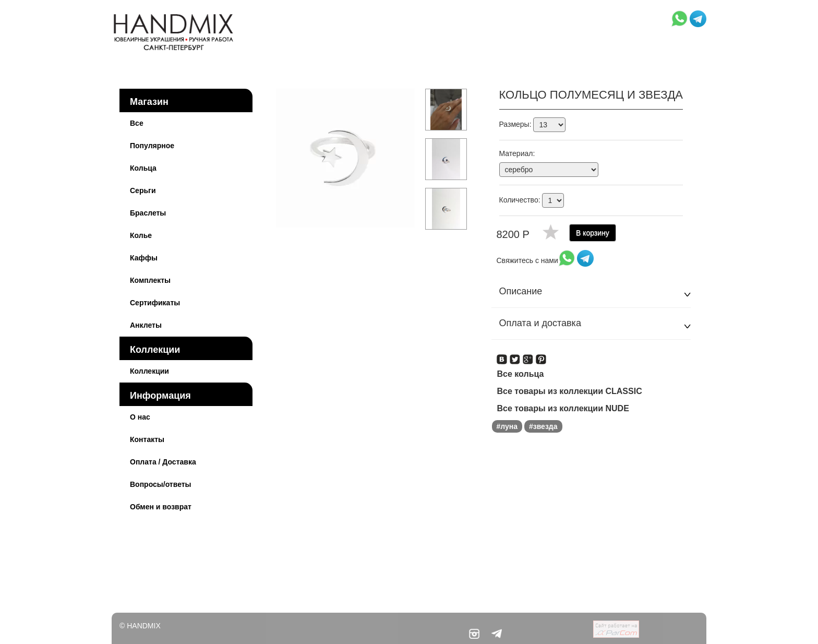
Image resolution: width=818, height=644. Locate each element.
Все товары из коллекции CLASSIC (570, 391)
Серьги (143, 190)
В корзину (593, 233)
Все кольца (521, 374)
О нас (140, 417)
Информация (160, 396)
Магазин (149, 102)
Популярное (152, 146)
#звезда (543, 426)
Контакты (147, 439)
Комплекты (150, 280)
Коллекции (155, 350)
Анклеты (146, 325)
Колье (141, 235)
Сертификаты (155, 303)
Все (137, 123)
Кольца (143, 168)
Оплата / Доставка (163, 462)
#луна (507, 426)
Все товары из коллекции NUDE (563, 408)
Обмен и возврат (161, 507)
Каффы (144, 258)
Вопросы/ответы (161, 484)
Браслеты (148, 213)
